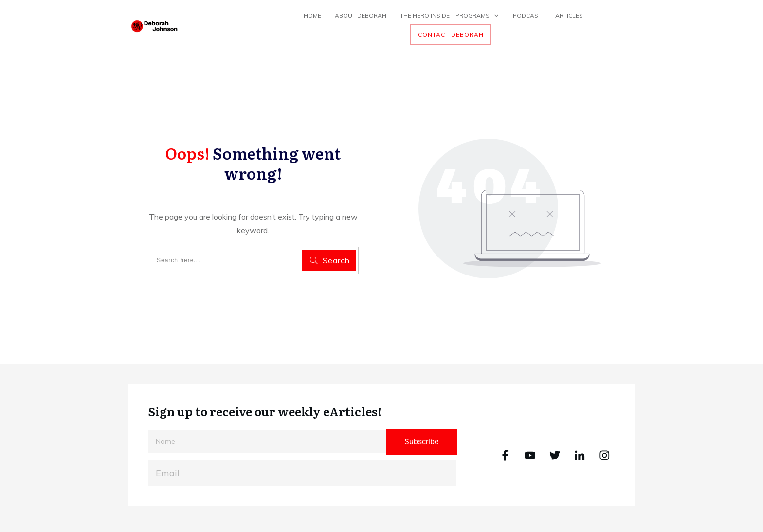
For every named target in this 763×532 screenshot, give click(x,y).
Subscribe (421, 442)
